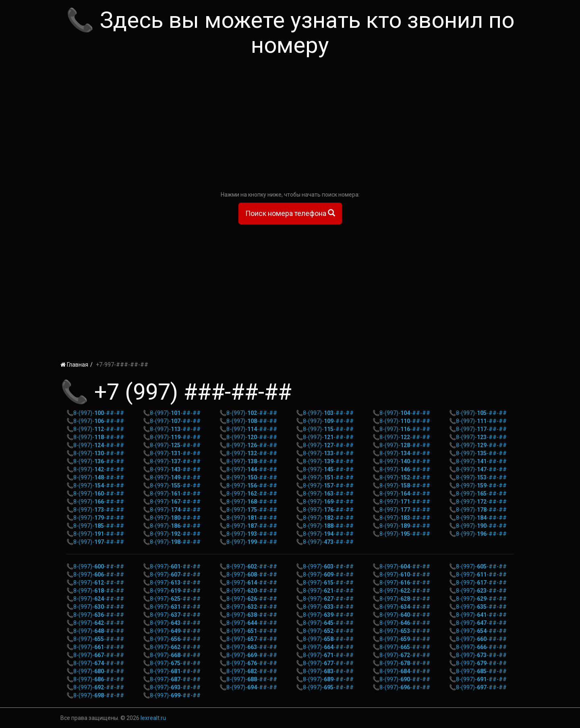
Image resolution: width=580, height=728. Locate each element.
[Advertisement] (290, 126)
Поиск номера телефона (290, 213)
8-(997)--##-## (99, 413)
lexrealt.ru (153, 718)
